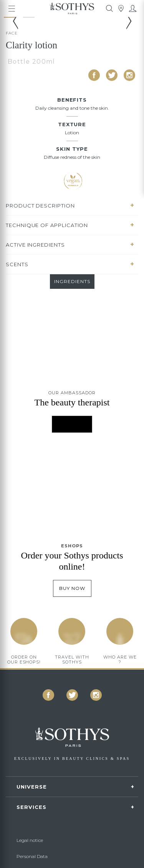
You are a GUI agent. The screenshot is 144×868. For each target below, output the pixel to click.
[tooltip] (109, 8)
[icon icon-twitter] (112, 75)
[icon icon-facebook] (94, 75)
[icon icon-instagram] (129, 75)
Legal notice (30, 840)
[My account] (132, 8)
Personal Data (32, 856)
